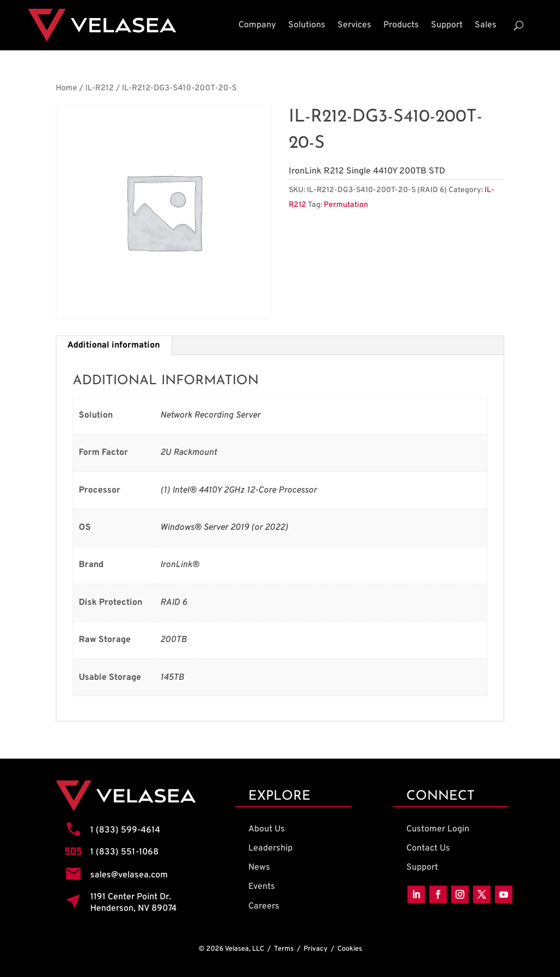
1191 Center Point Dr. (131, 897)
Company (257, 25)
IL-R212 (100, 88)
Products (401, 25)
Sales (486, 25)
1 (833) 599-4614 (125, 830)
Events (262, 887)
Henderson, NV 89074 (133, 909)
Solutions (307, 25)
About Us (267, 829)
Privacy (316, 949)
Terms (284, 949)
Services (354, 25)
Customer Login (438, 829)
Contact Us (428, 848)
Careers (264, 906)
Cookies (350, 949)
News (259, 868)
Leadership (270, 848)
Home (66, 88)
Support (447, 25)
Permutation (346, 205)
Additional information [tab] (113, 345)
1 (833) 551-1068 (124, 852)
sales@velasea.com (129, 875)
